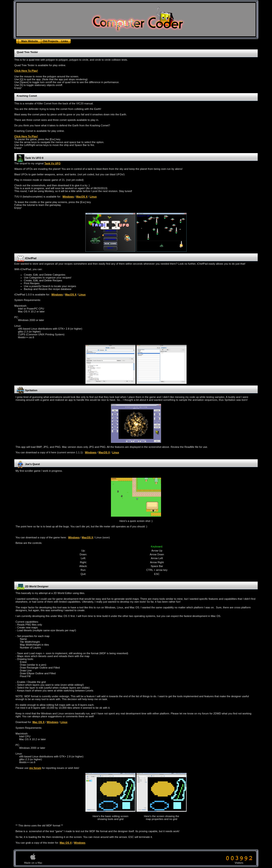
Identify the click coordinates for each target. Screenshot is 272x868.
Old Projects (50, 41)
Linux (93, 197)
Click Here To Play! (26, 71)
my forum (35, 768)
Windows (68, 197)
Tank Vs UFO (52, 163)
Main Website (30, 41)
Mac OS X (39, 722)
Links (65, 41)
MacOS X (82, 197)
